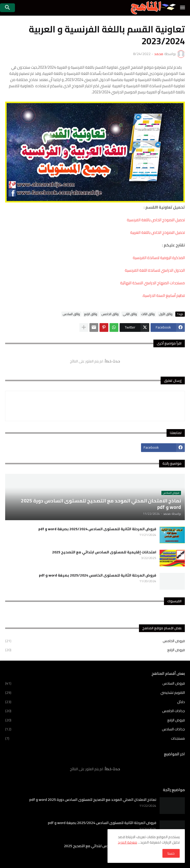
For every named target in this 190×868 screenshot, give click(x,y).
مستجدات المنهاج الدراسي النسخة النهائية (152, 283)
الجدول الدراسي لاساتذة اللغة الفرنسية (155, 270)
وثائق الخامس (110, 314)
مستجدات (95, 738)
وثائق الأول (166, 314)
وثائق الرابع (91, 314)
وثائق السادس (71, 314)
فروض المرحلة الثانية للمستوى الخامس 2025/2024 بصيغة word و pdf (98, 575)
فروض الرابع (95, 650)
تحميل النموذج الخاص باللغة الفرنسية (156, 220)
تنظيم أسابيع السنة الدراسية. (163, 295)
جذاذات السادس (95, 729)
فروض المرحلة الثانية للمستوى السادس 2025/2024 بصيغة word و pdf (97, 529)
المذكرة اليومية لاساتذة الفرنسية (159, 258)
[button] (183, 8)
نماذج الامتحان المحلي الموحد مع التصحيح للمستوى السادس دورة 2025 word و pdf (93, 800)
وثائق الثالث (148, 314)
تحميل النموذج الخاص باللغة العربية (158, 232)
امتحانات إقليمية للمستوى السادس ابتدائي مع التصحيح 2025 (104, 552)
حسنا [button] (171, 853)
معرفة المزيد (127, 842)
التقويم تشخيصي (95, 693)
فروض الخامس (95, 641)
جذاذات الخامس (95, 711)
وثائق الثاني (130, 314)
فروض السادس (95, 684)
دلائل (95, 702)
